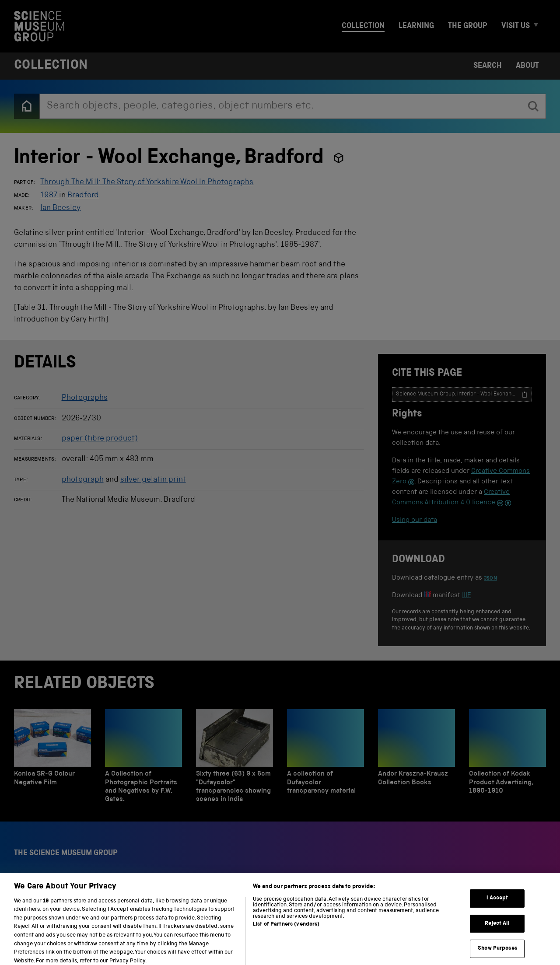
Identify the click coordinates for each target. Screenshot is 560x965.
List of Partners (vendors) (286, 931)
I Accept (497, 905)
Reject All (497, 930)
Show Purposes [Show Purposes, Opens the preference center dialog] (497, 955)
